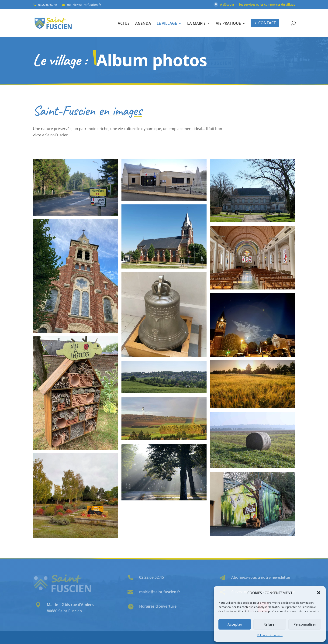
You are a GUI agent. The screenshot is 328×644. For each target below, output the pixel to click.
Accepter (235, 624)
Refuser (270, 624)
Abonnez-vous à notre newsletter (261, 577)
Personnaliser (305, 624)
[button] (319, 593)
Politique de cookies (270, 635)
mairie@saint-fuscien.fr (160, 592)
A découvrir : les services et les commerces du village (258, 4)
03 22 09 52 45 (48, 5)
